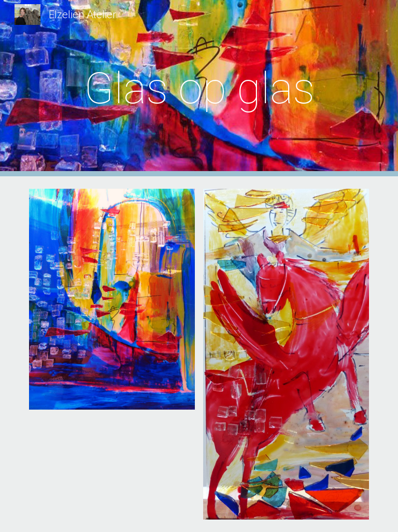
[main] (199, 88)
